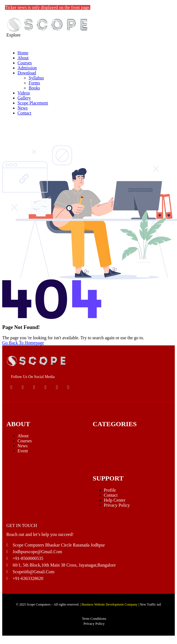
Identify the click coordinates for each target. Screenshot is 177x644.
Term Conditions (94, 619)
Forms (34, 83)
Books (34, 88)
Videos (24, 93)
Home (23, 53)
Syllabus (36, 78)
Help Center (115, 500)
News (23, 108)
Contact (24, 113)
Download (27, 73)
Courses (25, 63)
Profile (110, 490)
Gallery (24, 98)
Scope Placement (33, 103)
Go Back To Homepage (23, 343)
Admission (27, 68)
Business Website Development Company (110, 604)
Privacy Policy (117, 505)
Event (23, 451)
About (23, 58)
